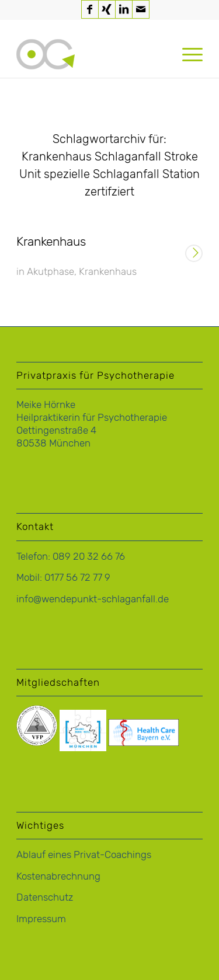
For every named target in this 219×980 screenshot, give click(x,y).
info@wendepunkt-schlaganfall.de (93, 599)
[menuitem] (187, 54)
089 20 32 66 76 (89, 556)
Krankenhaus (51, 241)
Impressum (41, 919)
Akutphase (51, 271)
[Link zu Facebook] (90, 9)
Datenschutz (45, 897)
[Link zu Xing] (107, 9)
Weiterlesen (194, 254)
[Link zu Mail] (141, 9)
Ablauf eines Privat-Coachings (84, 855)
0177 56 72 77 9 (77, 577)
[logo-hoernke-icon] (91, 54)
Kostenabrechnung (58, 876)
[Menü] (187, 54)
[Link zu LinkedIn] (124, 9)
